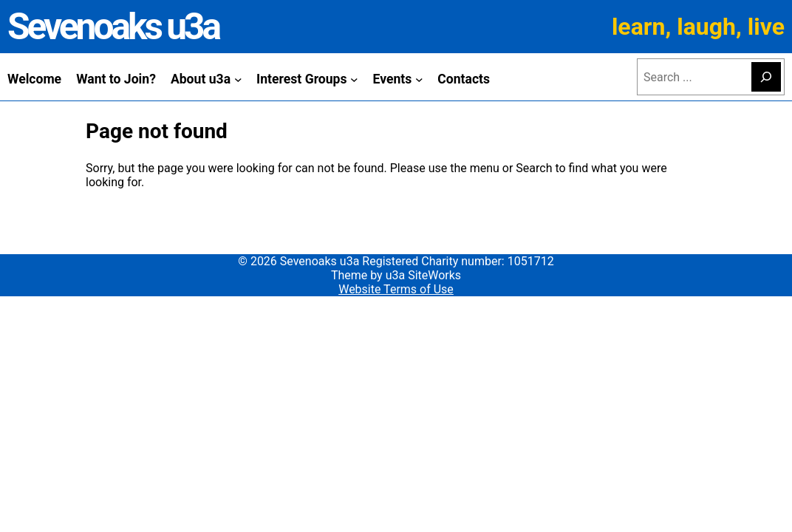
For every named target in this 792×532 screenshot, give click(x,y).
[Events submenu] (419, 79)
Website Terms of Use (396, 289)
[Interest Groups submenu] (354, 79)
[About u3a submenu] (238, 79)
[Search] (766, 77)
